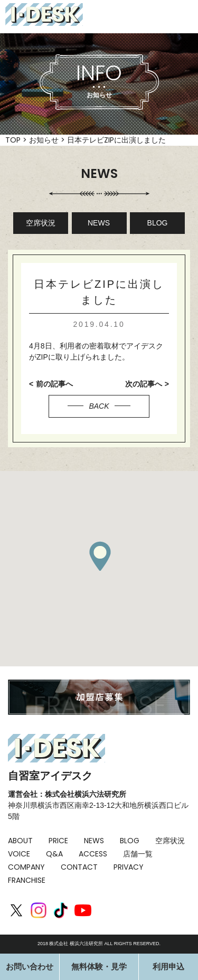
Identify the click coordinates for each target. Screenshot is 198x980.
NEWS (99, 223)
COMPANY (26, 867)
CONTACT (79, 867)
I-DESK (44, 15)
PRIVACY (129, 867)
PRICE (58, 841)
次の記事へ (144, 384)
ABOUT (20, 841)
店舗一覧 (138, 854)
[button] (100, 556)
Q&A (54, 854)
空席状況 (41, 223)
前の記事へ (54, 384)
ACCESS (93, 854)
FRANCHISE (27, 880)
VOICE (19, 854)
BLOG (158, 223)
